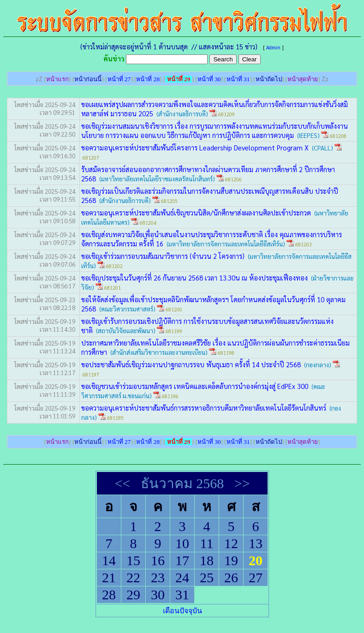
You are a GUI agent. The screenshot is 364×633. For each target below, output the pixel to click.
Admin (273, 47)
